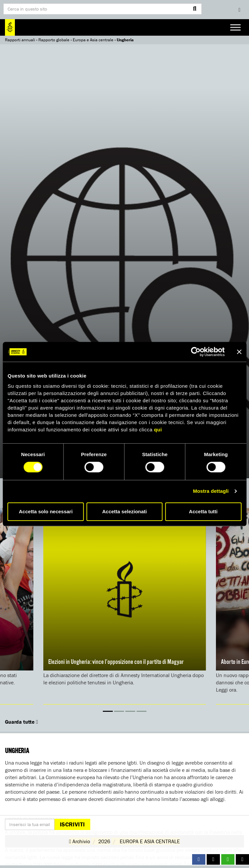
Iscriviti (72, 824)
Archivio (80, 841)
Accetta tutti (203, 511)
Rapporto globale (54, 40)
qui (158, 430)
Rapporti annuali (20, 40)
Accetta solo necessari (46, 511)
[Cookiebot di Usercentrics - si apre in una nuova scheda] (196, 352)
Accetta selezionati (124, 511)
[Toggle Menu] (235, 27)
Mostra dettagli (211, 491)
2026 (104, 841)
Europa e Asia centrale (93, 40)
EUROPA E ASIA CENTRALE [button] (150, 841)
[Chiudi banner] (239, 352)
